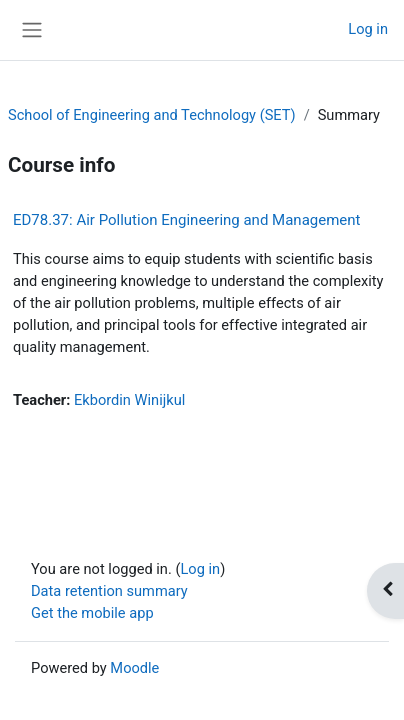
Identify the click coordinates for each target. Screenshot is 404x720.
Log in (368, 29)
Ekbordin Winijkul (129, 400)
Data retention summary (109, 591)
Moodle (134, 668)
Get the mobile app (92, 613)
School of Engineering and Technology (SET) (152, 115)
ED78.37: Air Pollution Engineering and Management (186, 220)
